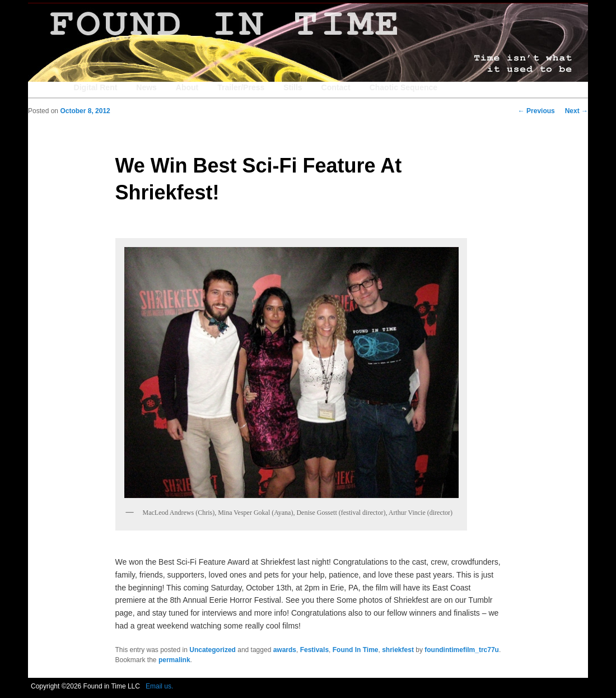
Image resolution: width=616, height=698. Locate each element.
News (146, 87)
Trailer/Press (241, 87)
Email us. (159, 686)
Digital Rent (96, 87)
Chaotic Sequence (403, 87)
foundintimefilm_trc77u (462, 650)
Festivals (314, 650)
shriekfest (398, 650)
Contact (336, 87)
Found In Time (356, 650)
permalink (174, 660)
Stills (293, 87)
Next (577, 111)
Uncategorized (213, 650)
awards (285, 650)
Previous (536, 111)
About (187, 87)
